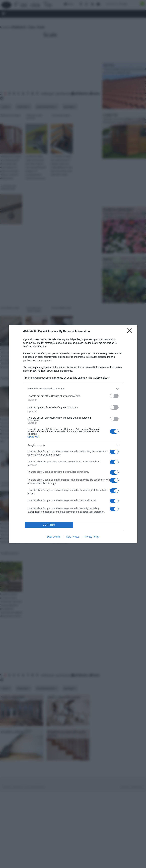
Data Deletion (54, 537)
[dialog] (73, 434)
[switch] (114, 396)
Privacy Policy (92, 537)
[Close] (131, 332)
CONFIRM (49, 525)
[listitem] (73, 389)
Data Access (73, 537)
